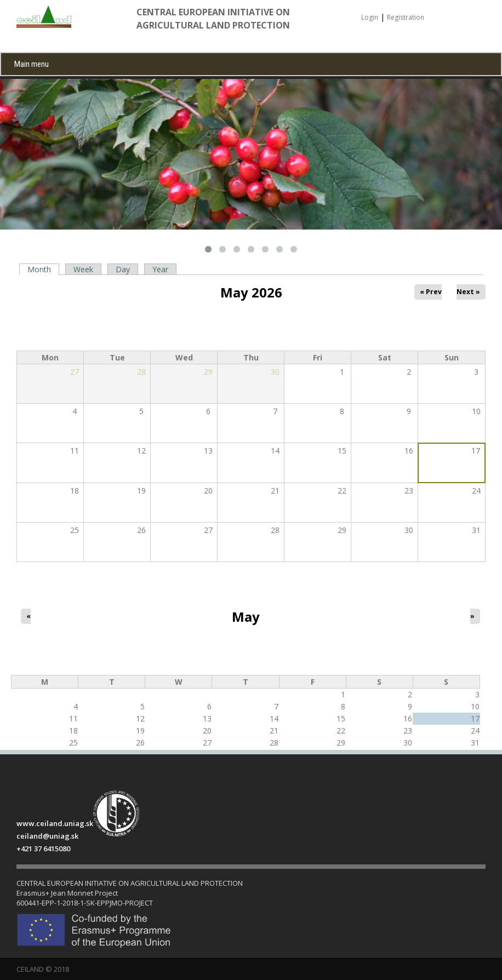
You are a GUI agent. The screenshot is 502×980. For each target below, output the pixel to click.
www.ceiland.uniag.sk (55, 823)
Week (83, 269)
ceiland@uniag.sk (47, 836)
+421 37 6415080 (43, 849)
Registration (406, 17)
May (246, 617)
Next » (469, 292)
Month (41, 270)
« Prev (431, 292)
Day (123, 269)
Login (370, 17)
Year (160, 269)
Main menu (32, 64)
